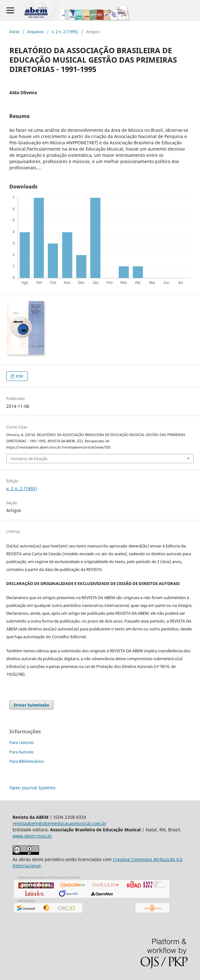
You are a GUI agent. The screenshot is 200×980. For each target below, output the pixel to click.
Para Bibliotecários (27, 761)
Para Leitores (22, 742)
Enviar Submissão (31, 705)
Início (14, 32)
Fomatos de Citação (29, 459)
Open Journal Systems (32, 788)
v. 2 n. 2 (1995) (65, 32)
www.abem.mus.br (32, 836)
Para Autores (21, 752)
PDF (19, 376)
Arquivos (35, 32)
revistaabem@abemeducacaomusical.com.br (60, 823)
